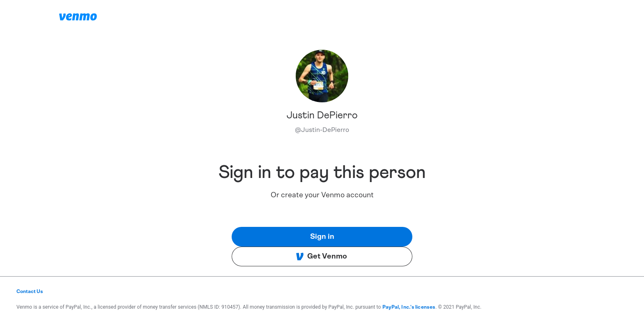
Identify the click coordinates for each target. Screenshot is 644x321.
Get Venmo (321, 256)
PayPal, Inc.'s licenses (409, 307)
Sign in (322, 237)
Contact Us (30, 291)
